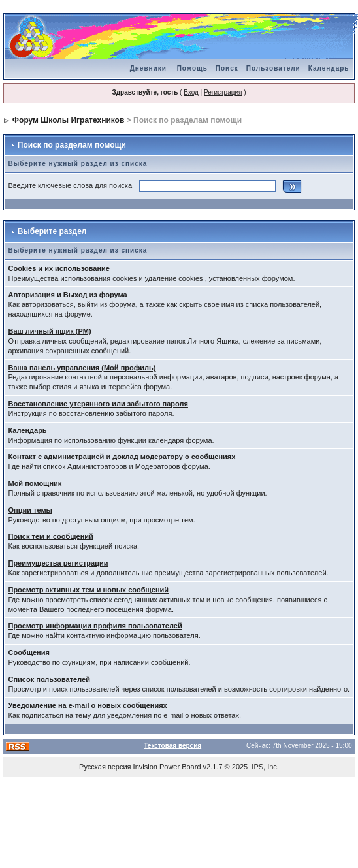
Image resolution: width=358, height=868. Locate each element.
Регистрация (223, 92)
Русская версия (105, 767)
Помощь (192, 68)
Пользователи (273, 68)
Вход (191, 92)
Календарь (329, 68)
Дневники (148, 68)
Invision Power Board (167, 767)
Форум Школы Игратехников (69, 120)
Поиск (227, 68)
